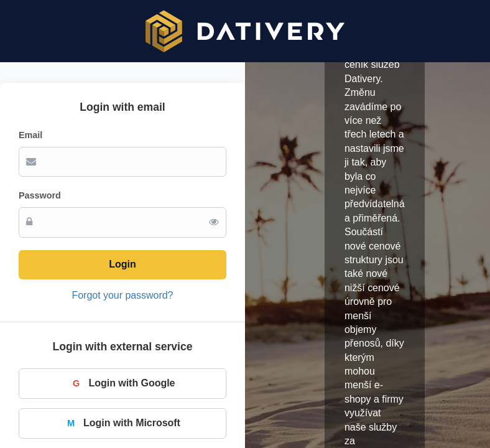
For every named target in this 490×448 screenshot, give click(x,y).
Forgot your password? (123, 295)
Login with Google (123, 383)
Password (40, 195)
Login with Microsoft (122, 423)
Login (122, 264)
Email (30, 135)
